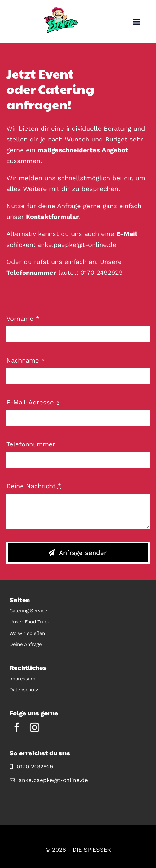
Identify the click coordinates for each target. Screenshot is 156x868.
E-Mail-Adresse (33, 402)
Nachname (26, 360)
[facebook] (17, 727)
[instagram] (35, 727)
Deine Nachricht (34, 486)
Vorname (23, 319)
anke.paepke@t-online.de (77, 245)
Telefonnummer (31, 444)
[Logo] (61, 10)
